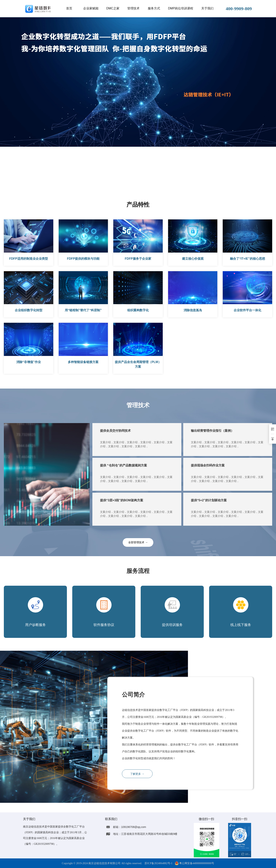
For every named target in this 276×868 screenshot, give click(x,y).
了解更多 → (137, 774)
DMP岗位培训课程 (181, 8)
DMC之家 (113, 8)
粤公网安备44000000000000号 (195, 863)
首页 (69, 8)
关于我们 (207, 8)
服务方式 (154, 8)
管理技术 (133, 8)
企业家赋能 (91, 8)
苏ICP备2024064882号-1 (158, 863)
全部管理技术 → (138, 542)
